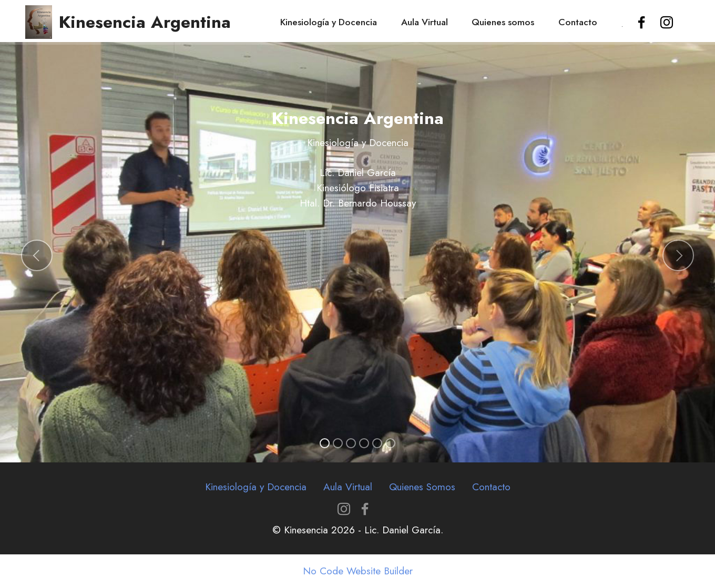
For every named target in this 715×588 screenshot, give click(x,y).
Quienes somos (503, 22)
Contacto (578, 22)
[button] (37, 255)
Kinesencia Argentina (145, 22)
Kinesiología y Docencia (329, 22)
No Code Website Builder (358, 571)
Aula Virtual (425, 22)
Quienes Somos (422, 487)
